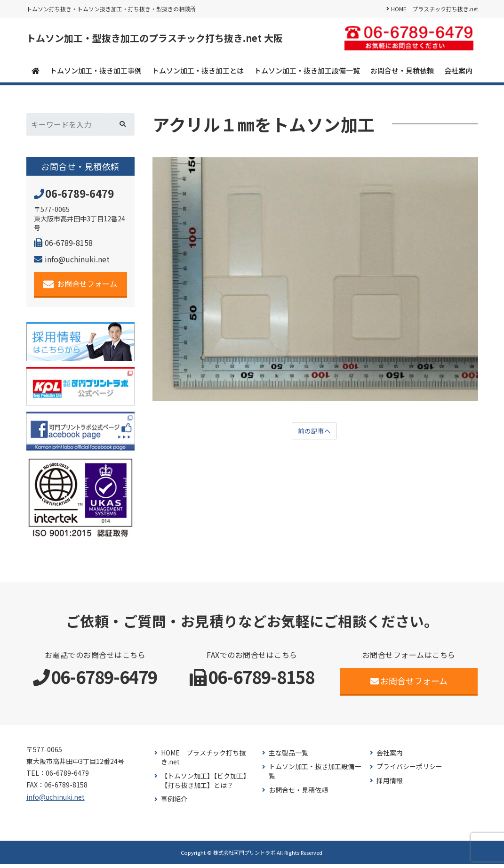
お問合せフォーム (80, 288)
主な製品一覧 (288, 757)
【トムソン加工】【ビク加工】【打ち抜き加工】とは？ (205, 784)
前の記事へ (314, 435)
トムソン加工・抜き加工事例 (96, 74)
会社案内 (458, 74)
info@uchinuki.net (72, 263)
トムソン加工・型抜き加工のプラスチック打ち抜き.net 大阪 (193, 40)
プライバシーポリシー (409, 770)
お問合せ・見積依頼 (402, 74)
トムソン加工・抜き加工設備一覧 (307, 74)
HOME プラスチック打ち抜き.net (435, 9)
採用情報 (390, 784)
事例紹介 (174, 803)
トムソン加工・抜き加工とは (198, 74)
